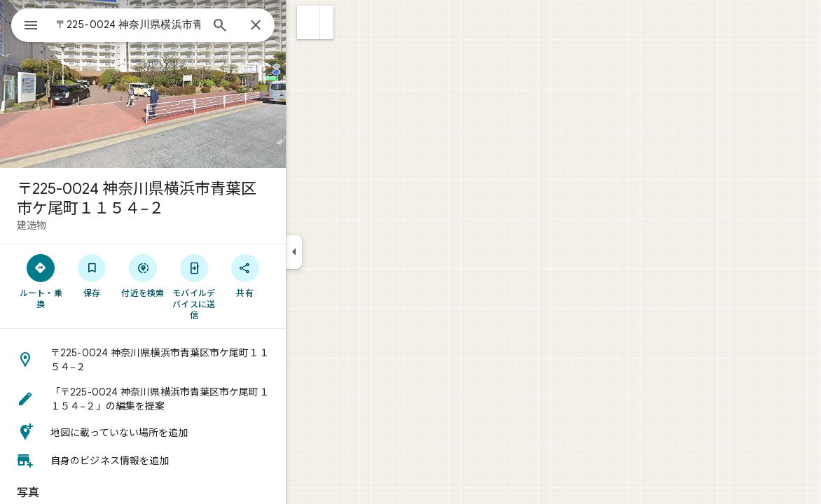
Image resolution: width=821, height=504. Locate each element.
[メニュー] (25, 24)
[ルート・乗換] (91, 281)
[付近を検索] (194, 275)
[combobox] (165, 24)
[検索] (270, 27)
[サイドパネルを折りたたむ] (344, 252)
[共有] (295, 275)
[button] (359, 22)
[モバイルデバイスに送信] (244, 286)
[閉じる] (306, 26)
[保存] (143, 275)
